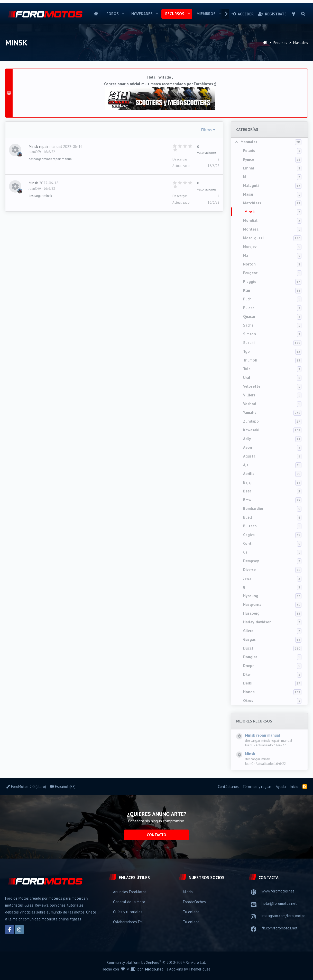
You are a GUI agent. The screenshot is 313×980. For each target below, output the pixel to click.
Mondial (250, 220)
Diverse (249, 570)
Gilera (248, 631)
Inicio (96, 14)
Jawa (247, 578)
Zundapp (251, 421)
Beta (247, 491)
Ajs (246, 465)
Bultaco (250, 526)
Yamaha (250, 412)
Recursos (175, 14)
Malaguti (251, 185)
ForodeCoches (194, 902)
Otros (248, 701)
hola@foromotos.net (279, 903)
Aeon (248, 447)
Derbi (248, 683)
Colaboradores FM (128, 922)
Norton (249, 264)
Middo (188, 892)
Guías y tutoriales (128, 912)
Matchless (252, 203)
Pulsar (248, 308)
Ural (247, 378)
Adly (247, 439)
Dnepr (248, 666)
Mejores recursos (254, 721)
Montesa (251, 229)
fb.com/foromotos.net (280, 928)
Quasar (249, 316)
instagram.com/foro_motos (284, 916)
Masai (248, 194)
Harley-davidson (257, 622)
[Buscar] (303, 14)
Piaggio (250, 282)
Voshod (250, 404)
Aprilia (249, 474)
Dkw (247, 674)
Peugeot (250, 273)
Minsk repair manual (263, 735)
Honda (249, 692)
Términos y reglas (257, 787)
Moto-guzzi (253, 238)
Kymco (249, 159)
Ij (244, 587)
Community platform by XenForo (156, 962)
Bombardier (253, 508)
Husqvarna (252, 605)
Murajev (250, 247)
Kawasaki (251, 430)
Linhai (248, 168)
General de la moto (129, 902)
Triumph (250, 360)
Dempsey (251, 561)
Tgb (246, 351)
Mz (246, 255)
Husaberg (251, 613)
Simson (250, 334)
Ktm (247, 290)
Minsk (250, 212)
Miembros (206, 14)
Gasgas (249, 639)
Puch (247, 299)
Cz (245, 552)
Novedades (142, 14)
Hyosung (251, 596)
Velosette (252, 386)
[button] (123, 14)
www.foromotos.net (278, 891)
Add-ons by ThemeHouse (190, 969)
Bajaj (247, 482)
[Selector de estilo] (294, 14)
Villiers (249, 395)
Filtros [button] (206, 130)
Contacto (156, 835)
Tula (247, 369)
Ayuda (281, 787)
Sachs (248, 325)
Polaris (249, 151)
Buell (248, 517)
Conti (248, 543)
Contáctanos (228, 787)
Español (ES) (63, 787)
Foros (113, 14)
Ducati (249, 648)
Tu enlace (191, 912)
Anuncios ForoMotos (130, 892)
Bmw (247, 500)
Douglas (250, 657)
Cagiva (249, 535)
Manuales (249, 142)
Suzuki (249, 343)
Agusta (249, 456)
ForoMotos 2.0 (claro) (26, 787)
